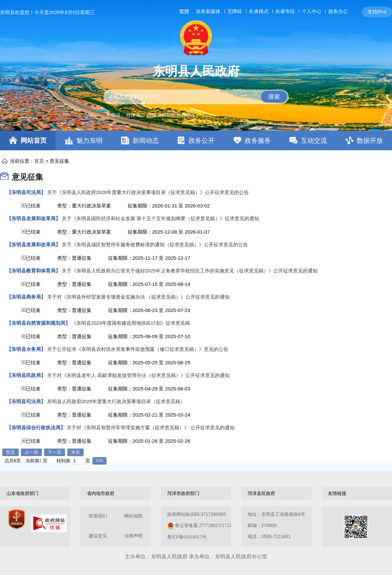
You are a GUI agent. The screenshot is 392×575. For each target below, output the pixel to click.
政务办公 (338, 11)
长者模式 (259, 11)
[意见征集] (6, 176)
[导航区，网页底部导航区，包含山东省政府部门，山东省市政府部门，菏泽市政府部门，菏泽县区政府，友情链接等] (196, 493)
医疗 (141, 115)
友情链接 (337, 493)
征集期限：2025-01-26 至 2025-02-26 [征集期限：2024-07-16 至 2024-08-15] (149, 441)
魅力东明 (90, 140)
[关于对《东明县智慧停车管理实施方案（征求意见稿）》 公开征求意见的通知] (121, 428)
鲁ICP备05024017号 (187, 537)
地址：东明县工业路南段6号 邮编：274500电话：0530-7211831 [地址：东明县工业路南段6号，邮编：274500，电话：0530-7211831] (276, 525)
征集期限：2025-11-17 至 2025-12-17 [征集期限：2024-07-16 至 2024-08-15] (149, 258)
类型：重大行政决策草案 (84, 206)
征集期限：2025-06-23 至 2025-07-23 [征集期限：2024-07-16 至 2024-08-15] (149, 310)
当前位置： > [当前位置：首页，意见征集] (40, 161)
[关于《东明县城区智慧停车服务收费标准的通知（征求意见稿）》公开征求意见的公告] (127, 245)
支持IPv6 (377, 12)
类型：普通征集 (74, 258)
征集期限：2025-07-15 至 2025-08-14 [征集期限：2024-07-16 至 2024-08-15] (149, 284)
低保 (152, 115)
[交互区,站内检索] (196, 97)
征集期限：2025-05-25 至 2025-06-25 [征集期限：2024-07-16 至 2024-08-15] (149, 362)
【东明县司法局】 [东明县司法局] (26, 192)
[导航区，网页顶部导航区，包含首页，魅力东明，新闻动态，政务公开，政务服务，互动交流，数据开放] (196, 140)
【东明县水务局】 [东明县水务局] (26, 349)
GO (99, 461)
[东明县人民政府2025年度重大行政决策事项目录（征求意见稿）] (96, 402)
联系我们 (98, 516)
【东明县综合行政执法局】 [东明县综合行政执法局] (36, 427)
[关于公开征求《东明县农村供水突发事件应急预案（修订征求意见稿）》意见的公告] (117, 349)
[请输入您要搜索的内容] (196, 97)
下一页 (55, 452)
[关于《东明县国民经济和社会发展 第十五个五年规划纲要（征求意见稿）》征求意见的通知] (133, 219)
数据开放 (370, 140)
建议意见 (98, 536)
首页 (39, 161)
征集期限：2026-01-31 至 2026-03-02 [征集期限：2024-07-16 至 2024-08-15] (169, 206)
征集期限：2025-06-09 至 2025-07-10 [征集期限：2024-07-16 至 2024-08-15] (149, 336)
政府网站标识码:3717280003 (199, 526)
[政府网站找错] (49, 523)
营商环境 (186, 115)
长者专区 (285, 11)
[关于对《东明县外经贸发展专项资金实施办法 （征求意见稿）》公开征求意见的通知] (118, 297)
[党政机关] (17, 519)
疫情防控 (167, 115)
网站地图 (133, 516)
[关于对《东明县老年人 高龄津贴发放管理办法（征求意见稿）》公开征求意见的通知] (118, 375)
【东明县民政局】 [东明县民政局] (26, 375)
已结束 (108, 206)
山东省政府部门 (23, 493)
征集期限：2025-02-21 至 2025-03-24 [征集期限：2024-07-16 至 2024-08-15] (149, 415)
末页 (75, 452)
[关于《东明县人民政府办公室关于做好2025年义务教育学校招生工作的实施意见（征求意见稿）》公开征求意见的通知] (162, 271)
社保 (131, 115)
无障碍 (235, 11)
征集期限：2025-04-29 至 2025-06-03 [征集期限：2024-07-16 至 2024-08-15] (149, 389)
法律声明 (133, 536)
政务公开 (202, 140)
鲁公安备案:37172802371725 (203, 526)
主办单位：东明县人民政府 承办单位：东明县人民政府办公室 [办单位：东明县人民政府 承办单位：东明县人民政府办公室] (196, 557)
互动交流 (314, 140)
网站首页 (34, 140)
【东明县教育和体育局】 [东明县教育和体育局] (33, 271)
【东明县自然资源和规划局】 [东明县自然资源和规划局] (38, 323)
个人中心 (312, 11)
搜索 (274, 97)
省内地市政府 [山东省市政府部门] (101, 493)
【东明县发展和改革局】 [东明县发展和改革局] (33, 218)
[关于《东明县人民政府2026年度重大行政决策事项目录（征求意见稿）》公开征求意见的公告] (128, 192)
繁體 (184, 11)
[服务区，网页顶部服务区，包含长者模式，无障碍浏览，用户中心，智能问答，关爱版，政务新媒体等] (284, 12)
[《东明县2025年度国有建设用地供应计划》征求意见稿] (98, 323)
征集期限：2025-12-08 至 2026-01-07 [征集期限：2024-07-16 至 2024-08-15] (169, 232)
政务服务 (258, 140)
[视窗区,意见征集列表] (196, 307)
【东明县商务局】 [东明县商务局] (26, 297)
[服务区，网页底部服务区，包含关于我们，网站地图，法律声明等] (196, 526)
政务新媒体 (208, 11)
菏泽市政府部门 (183, 493)
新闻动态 (146, 140)
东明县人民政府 (196, 71)
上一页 (31, 452)
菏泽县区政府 (261, 493)
